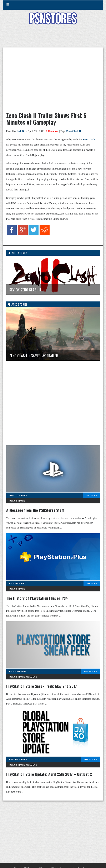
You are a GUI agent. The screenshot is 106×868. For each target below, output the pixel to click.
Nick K (20, 131)
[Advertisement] (53, 38)
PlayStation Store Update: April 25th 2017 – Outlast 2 (49, 774)
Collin (12, 583)
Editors (12, 495)
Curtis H (13, 759)
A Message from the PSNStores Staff (35, 510)
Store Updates (32, 677)
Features (22, 501)
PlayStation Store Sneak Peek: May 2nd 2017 (42, 686)
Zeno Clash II (74, 131)
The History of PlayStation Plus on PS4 (37, 598)
